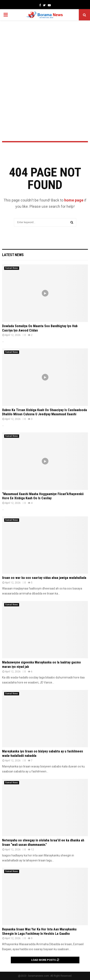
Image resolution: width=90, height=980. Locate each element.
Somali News (12, 268)
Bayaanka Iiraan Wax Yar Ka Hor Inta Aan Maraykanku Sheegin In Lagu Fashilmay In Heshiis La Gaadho (39, 931)
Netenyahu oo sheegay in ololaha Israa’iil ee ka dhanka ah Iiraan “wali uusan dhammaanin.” (43, 842)
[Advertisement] (45, 70)
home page (74, 200)
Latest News (13, 255)
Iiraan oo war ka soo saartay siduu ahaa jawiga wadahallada (44, 578)
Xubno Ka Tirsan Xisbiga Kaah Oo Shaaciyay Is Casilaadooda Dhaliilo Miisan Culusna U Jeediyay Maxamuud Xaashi (44, 412)
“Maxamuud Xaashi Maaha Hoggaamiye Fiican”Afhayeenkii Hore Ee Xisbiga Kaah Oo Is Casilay (43, 496)
